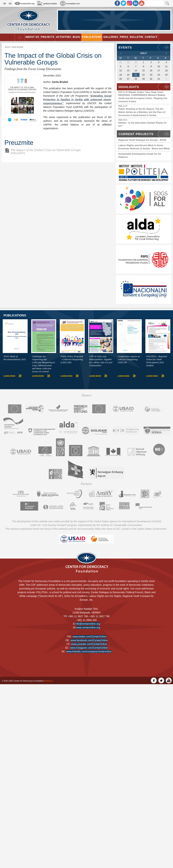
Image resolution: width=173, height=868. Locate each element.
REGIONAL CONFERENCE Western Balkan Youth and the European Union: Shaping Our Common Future (143, 98)
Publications (92, 37)
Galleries (110, 37)
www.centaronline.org (88, 627)
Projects (48, 37)
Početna (21, 37)
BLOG (77, 37)
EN (10, 4)
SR (5, 4)
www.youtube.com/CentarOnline (89, 644)
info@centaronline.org (88, 624)
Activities (64, 37)
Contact (150, 37)
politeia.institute (47, 3)
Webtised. (49, 681)
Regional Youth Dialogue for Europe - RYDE (142, 140)
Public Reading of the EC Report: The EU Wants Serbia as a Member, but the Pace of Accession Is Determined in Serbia (142, 112)
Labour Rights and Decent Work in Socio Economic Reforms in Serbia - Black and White (144, 147)
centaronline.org (25, 3)
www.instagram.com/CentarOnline (89, 648)
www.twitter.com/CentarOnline (89, 637)
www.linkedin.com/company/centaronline (89, 651)
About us (33, 37)
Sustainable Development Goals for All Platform (140, 155)
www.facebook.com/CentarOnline (89, 640)
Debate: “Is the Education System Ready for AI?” (143, 124)
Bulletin (136, 37)
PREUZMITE (60, 151)
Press (123, 37)
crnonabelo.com (70, 3)
